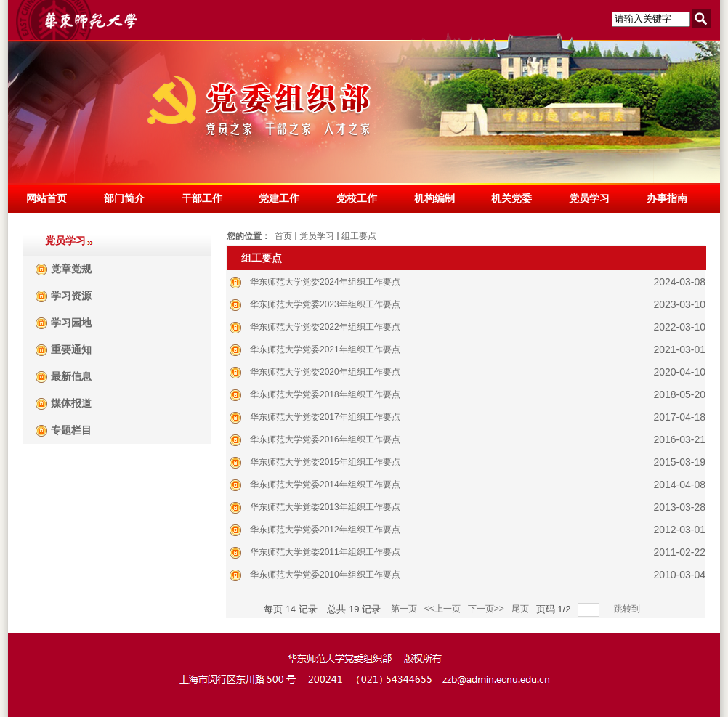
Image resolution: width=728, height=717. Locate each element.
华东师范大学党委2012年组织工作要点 (325, 530)
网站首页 (46, 199)
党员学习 (589, 199)
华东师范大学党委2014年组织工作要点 (325, 485)
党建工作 (279, 199)
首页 (283, 236)
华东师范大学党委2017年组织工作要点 (325, 417)
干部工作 (202, 199)
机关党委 (511, 199)
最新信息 (71, 377)
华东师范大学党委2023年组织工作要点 (325, 304)
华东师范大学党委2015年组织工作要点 (325, 462)
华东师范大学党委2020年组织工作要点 (325, 372)
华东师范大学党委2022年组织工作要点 (325, 327)
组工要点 (359, 236)
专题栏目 (71, 430)
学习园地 (71, 323)
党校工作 (357, 199)
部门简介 (124, 199)
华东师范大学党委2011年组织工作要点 (325, 552)
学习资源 (71, 296)
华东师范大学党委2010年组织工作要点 (325, 575)
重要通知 (71, 350)
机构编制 (434, 199)
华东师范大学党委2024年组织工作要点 (325, 282)
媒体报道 (71, 404)
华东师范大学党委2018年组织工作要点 (325, 394)
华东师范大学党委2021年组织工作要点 (325, 349)
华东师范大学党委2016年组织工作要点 (325, 439)
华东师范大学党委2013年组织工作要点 (325, 507)
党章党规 (71, 269)
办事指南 (667, 199)
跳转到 (628, 609)
